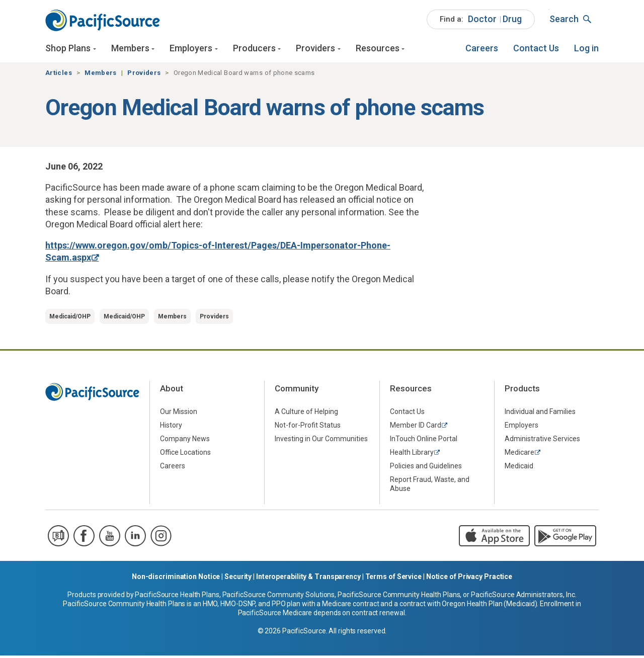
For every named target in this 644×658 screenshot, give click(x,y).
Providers (315, 49)
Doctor (482, 19)
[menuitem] (481, 20)
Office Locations (185, 454)
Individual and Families (540, 414)
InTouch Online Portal (424, 441)
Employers (191, 49)
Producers (254, 49)
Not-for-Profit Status (308, 427)
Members (130, 49)
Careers (482, 49)
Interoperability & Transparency (308, 579)
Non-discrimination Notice (176, 579)
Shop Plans (68, 49)
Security (238, 579)
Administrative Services (542, 441)
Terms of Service (393, 579)
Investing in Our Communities (321, 441)
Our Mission (179, 414)
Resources (378, 49)
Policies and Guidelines (426, 468)
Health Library (412, 454)
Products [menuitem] (522, 390)
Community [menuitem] (297, 390)
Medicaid (519, 468)
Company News (185, 441)
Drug (512, 19)
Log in (586, 49)
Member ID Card (416, 427)
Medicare (519, 454)
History (171, 427)
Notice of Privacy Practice (469, 579)
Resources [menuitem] (411, 390)
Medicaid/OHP (70, 318)
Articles (59, 75)
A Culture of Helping (306, 414)
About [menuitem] (172, 390)
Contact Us (536, 49)
